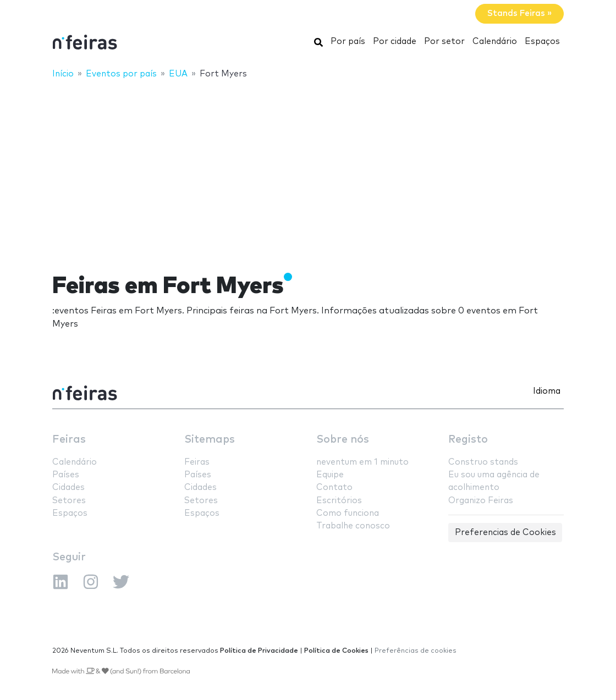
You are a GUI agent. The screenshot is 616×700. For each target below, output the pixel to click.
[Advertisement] (308, 169)
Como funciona (348, 513)
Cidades (68, 487)
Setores (69, 501)
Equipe (330, 475)
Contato (334, 487)
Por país (348, 42)
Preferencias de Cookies (505, 533)
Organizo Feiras (481, 501)
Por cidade (395, 42)
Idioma (547, 391)
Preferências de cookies (416, 651)
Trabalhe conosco (353, 526)
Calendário (495, 42)
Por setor (444, 42)
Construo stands (483, 462)
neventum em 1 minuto (362, 462)
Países (66, 475)
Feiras (69, 440)
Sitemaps (210, 440)
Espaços (542, 42)
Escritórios (339, 501)
